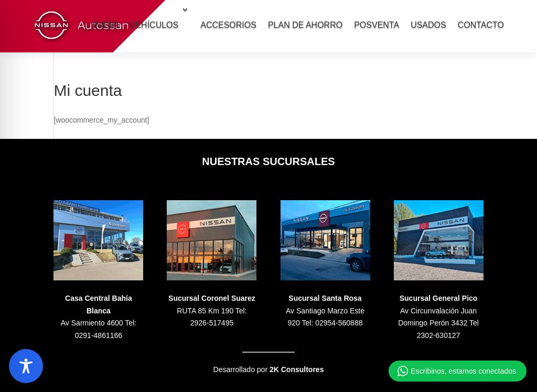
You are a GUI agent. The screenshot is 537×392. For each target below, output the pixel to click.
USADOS (428, 25)
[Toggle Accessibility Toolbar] (26, 366)
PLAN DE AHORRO (305, 25)
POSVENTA (377, 25)
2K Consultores (297, 369)
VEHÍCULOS (154, 25)
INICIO (106, 25)
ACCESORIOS (228, 25)
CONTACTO (481, 25)
